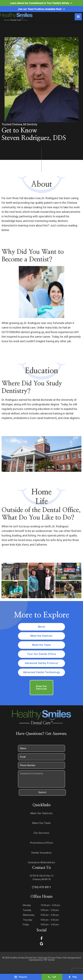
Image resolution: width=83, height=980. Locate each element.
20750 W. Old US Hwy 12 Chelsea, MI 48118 (42, 878)
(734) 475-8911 (42, 887)
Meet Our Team (41, 823)
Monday (27, 905)
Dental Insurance (41, 853)
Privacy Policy (55, 958)
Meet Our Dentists (42, 813)
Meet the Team (41, 645)
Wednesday (29, 915)
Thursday (28, 920)
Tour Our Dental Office (41, 654)
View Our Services (41, 687)
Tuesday (27, 910)
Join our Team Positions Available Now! (42, 9)
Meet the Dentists (42, 636)
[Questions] (41, 779)
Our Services (41, 833)
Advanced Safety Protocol (41, 663)
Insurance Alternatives (41, 862)
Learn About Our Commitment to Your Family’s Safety (41, 3)
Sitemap (43, 958)
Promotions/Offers (42, 843)
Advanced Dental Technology (42, 672)
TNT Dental (49, 960)
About (42, 627)
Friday (26, 925)
